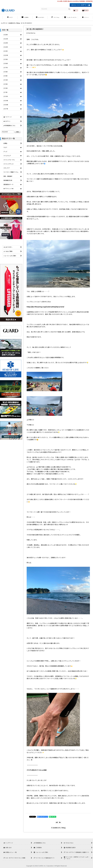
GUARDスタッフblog (58, 831)
